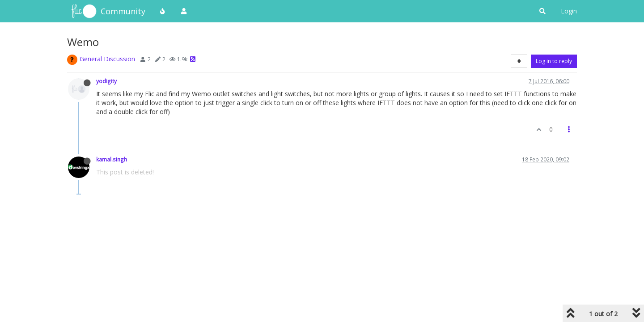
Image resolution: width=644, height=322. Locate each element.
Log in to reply (554, 61)
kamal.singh (112, 159)
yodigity (106, 81)
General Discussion (107, 59)
